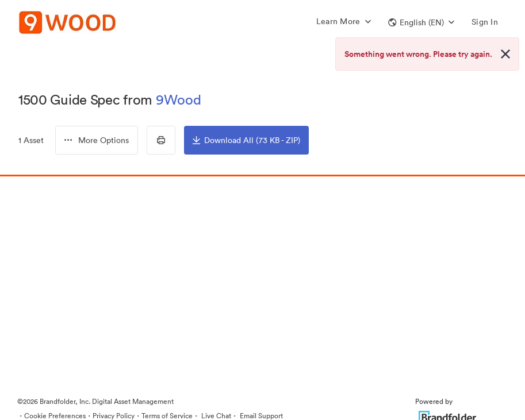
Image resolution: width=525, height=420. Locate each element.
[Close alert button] (505, 54)
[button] (421, 22)
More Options (97, 140)
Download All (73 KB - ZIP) (246, 140)
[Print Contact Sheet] (161, 140)
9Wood (179, 99)
